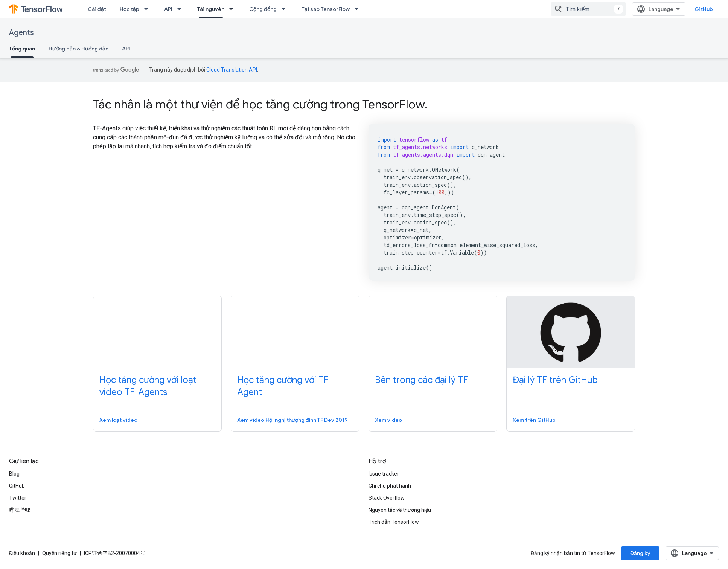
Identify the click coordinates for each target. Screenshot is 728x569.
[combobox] (588, 9)
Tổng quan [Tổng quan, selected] (22, 49)
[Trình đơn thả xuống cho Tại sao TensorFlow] (359, 9)
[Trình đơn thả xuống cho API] (181, 9)
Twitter (18, 498)
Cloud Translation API (232, 70)
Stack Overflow (387, 498)
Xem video (388, 420)
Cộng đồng (263, 9)
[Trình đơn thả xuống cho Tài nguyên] (233, 9)
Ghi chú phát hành (390, 486)
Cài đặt (97, 9)
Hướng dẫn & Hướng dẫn (78, 49)
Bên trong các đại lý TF (421, 380)
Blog (14, 474)
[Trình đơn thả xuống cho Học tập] (148, 9)
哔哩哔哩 (20, 510)
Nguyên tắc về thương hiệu (400, 510)
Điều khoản (22, 553)
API (168, 9)
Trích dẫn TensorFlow (394, 522)
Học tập (129, 9)
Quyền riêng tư (59, 553)
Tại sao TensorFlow (326, 9)
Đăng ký (640, 553)
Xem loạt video (118, 420)
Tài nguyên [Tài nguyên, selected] (211, 9)
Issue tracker (384, 474)
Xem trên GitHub (534, 420)
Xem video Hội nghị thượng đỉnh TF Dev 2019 (292, 420)
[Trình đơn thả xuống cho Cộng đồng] (286, 9)
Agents (21, 33)
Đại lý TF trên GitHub (555, 380)
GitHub (704, 9)
